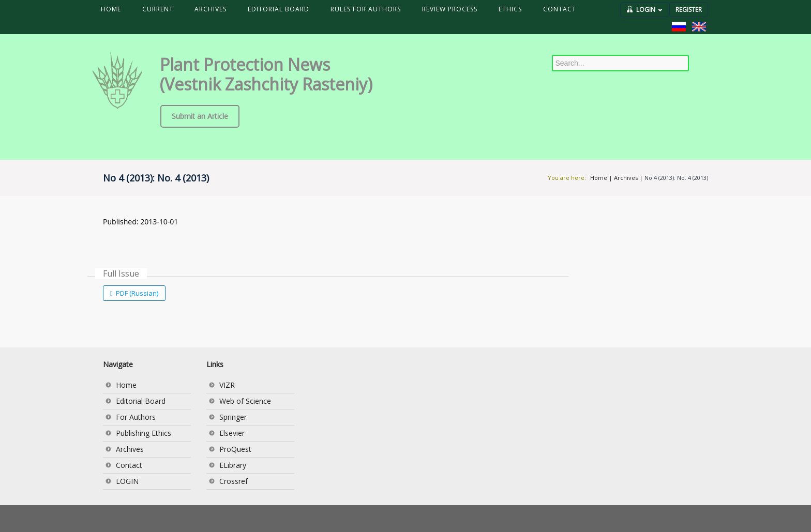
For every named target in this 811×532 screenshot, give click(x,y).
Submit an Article (200, 116)
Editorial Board (141, 401)
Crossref (234, 481)
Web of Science (245, 401)
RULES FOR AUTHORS (366, 9)
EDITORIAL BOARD (279, 9)
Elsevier (232, 433)
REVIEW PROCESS (450, 9)
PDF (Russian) (136, 293)
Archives (626, 178)
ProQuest (235, 449)
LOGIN (649, 10)
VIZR (227, 385)
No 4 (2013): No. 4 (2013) (676, 178)
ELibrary (233, 465)
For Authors (136, 417)
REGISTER (689, 10)
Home (599, 178)
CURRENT (158, 9)
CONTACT (560, 9)
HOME (111, 9)
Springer (233, 417)
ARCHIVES (211, 9)
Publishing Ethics (144, 433)
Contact (129, 465)
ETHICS (510, 9)
